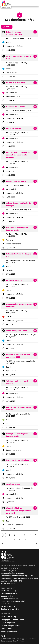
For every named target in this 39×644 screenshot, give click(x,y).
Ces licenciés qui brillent (11, 609)
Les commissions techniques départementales (19, 578)
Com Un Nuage (19, 641)
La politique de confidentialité (13, 601)
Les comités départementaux (13, 573)
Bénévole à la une (8, 606)
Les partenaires (7, 596)
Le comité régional (8, 570)
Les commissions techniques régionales (17, 576)
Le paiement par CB (9, 593)
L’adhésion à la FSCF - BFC (12, 581)
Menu (36, 3)
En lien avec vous (8, 583)
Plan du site (6, 604)
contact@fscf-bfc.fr (9, 632)
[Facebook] (5, 637)
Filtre (7, 27)
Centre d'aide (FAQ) (9, 591)
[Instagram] (2, 637)
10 (25, 539)
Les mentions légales (9, 599)
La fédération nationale (10, 568)
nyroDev (32, 639)
